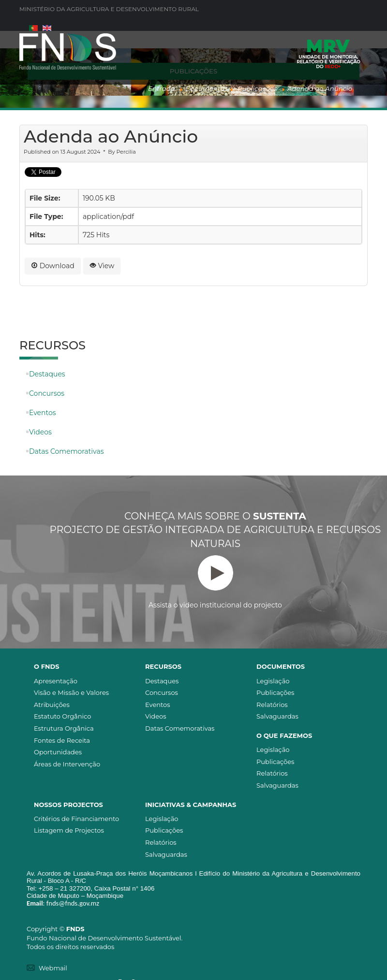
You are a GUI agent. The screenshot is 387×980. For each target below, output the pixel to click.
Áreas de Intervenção (67, 764)
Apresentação (56, 681)
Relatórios (272, 705)
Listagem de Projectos (69, 830)
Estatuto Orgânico (62, 716)
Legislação (273, 681)
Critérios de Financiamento (76, 819)
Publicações (275, 692)
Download (53, 266)
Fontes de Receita (62, 740)
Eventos (43, 413)
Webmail (53, 968)
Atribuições (52, 705)
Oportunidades (58, 752)
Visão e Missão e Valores (71, 692)
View (102, 266)
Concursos (47, 393)
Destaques (47, 374)
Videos (40, 432)
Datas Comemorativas (66, 451)
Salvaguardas (277, 716)
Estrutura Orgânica (64, 728)
